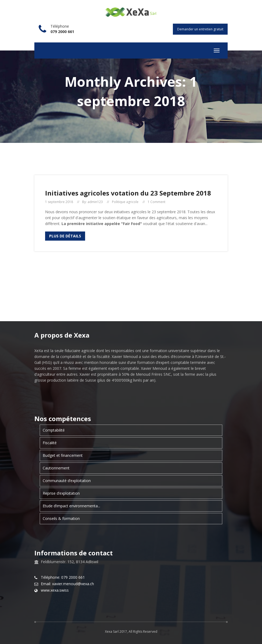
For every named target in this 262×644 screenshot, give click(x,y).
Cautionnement (56, 468)
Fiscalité (50, 443)
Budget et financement (63, 455)
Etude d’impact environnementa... (71, 506)
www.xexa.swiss (55, 590)
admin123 (95, 202)
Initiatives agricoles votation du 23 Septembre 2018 (128, 193)
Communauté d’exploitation (67, 481)
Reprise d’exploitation (61, 493)
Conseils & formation (61, 518)
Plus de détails (65, 236)
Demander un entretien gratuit (200, 29)
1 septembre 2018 (59, 202)
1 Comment (157, 202)
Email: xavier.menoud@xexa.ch (67, 584)
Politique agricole (125, 202)
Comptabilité (54, 430)
